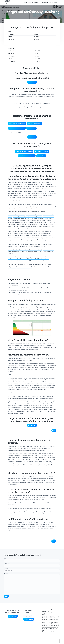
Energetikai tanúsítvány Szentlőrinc (37, 198)
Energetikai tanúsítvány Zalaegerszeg (31, 276)
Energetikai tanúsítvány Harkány (38, 192)
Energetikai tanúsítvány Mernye (26, 243)
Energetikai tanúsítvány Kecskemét (28, 183)
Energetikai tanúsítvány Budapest (17, 203)
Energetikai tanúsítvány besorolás (17, 125)
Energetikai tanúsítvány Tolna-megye (18, 253)
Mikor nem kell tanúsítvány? (34, 125)
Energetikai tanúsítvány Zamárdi (43, 247)
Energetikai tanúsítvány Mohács (46, 194)
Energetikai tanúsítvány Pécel (46, 229)
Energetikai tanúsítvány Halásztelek (32, 225)
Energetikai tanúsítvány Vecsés (22, 234)
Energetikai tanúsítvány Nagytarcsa (29, 229)
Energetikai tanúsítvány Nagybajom (17, 245)
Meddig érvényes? (31, 129)
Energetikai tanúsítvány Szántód (26, 247)
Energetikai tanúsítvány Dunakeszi (17, 223)
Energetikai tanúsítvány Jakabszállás (35, 187)
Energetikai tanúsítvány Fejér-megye (17, 207)
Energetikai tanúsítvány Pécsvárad (32, 196)
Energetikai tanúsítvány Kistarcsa (21, 227)
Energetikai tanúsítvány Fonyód (23, 242)
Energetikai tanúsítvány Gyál (15, 225)
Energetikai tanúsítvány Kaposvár (40, 242)
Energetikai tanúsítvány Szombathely (17, 262)
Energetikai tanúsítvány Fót (48, 223)
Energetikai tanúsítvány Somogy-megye (18, 238)
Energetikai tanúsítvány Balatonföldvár (33, 240)
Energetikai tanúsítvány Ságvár (16, 249)
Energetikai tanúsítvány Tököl (32, 233)
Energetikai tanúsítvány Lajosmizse (46, 185)
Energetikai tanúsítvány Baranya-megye (51, 626)
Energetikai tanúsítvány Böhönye (35, 245)
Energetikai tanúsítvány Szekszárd (29, 254)
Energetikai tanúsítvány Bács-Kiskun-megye (19, 181)
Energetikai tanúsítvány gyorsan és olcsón (7, 3)
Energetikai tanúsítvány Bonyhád (36, 253)
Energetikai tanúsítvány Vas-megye (50, 637)
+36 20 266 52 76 (32, 137)
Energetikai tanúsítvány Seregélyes (28, 211)
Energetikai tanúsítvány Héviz (23, 278)
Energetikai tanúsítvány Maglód (38, 227)
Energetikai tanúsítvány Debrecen (40, 216)
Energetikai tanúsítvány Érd (33, 223)
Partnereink (26, 635)
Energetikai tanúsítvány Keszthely (36, 274)
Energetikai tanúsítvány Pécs (15, 196)
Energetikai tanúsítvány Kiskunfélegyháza (26, 185)
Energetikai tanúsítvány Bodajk (35, 207)
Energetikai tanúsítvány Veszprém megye (19, 265)
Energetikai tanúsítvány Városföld (17, 187)
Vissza (54, 441)
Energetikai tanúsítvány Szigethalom (39, 231)
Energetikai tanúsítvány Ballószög (40, 181)
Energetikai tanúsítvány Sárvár (44, 260)
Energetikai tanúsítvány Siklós (20, 198)
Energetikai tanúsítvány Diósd (45, 221)
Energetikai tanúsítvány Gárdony (25, 209)
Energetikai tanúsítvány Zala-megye (17, 274)
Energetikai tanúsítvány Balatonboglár (39, 238)
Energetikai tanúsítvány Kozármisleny (28, 194)
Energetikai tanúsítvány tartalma (17, 129)
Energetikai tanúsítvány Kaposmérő (44, 243)
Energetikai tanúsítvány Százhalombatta (18, 231)
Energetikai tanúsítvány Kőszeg (27, 260)
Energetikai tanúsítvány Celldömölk (36, 258)
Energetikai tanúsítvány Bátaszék (47, 254)
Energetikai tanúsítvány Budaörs (28, 221)
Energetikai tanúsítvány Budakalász (36, 219)
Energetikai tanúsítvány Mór (41, 209)
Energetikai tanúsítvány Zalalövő (40, 278)
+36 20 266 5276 (32, 84)
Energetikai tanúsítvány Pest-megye (17, 219)
